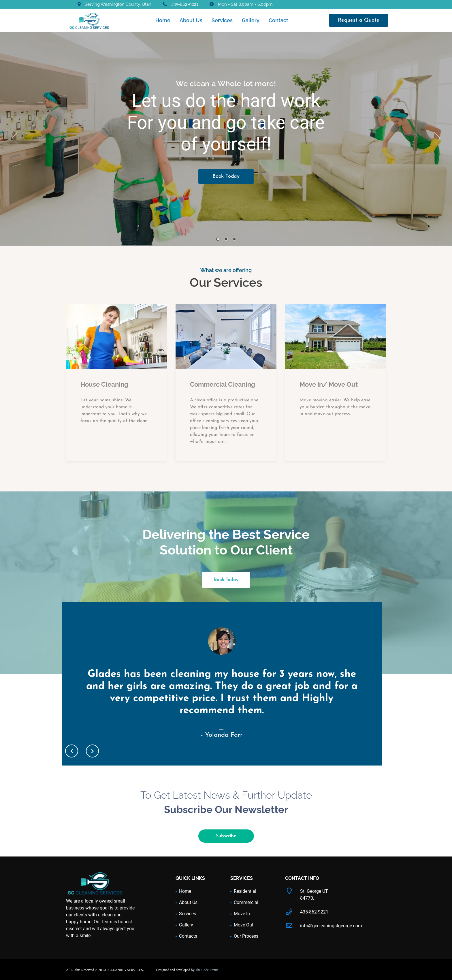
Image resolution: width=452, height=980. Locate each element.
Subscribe (226, 836)
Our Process (246, 936)
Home (163, 20)
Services (222, 20)
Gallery (251, 20)
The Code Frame (207, 970)
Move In (242, 914)
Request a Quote (359, 20)
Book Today (226, 177)
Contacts (188, 936)
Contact (278, 20)
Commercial (246, 902)
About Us (191, 20)
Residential (245, 891)
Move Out (244, 925)
